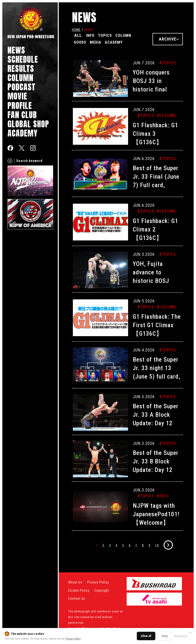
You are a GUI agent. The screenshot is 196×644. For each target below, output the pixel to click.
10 (157, 545)
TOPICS (108, 35)
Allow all (146, 636)
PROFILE (20, 105)
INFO (91, 35)
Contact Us (77, 599)
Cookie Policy (79, 590)
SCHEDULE (23, 59)
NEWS (16, 50)
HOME (76, 30)
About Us (75, 582)
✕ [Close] (190, 633)
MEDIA (99, 42)
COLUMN (20, 78)
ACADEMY (23, 133)
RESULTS (21, 68)
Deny (165, 636)
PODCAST (22, 87)
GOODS (81, 42)
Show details (181, 636)
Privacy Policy (73, 639)
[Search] (10, 161)
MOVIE (17, 96)
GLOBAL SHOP (28, 124)
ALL (78, 35)
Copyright (102, 590)
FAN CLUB (22, 115)
